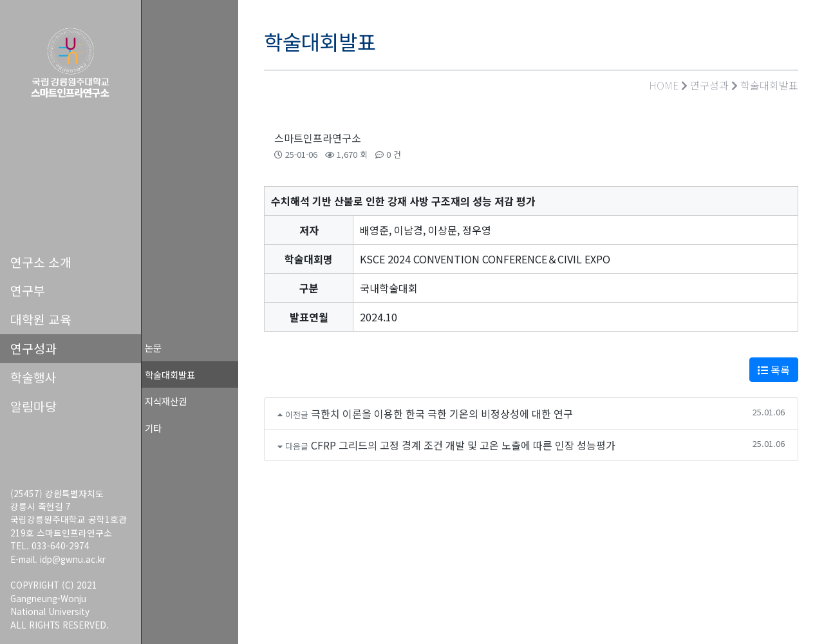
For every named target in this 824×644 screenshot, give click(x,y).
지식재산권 (166, 401)
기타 (153, 428)
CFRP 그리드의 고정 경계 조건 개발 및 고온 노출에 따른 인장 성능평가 (463, 445)
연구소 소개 (41, 262)
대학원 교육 (41, 319)
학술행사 (33, 377)
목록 (774, 370)
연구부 (28, 290)
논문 (153, 347)
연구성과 (33, 348)
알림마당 (33, 406)
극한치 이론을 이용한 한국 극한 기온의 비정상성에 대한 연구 (442, 413)
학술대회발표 (170, 374)
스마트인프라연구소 (318, 138)
